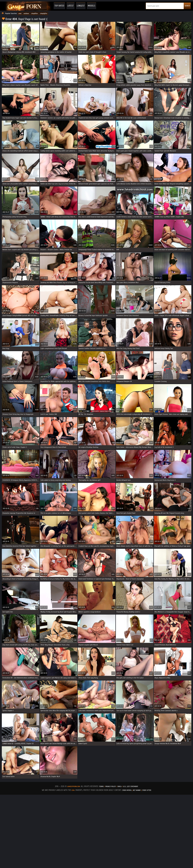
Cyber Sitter (147, 790)
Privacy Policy (111, 786)
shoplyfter (44, 13)
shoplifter (35, 13)
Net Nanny (137, 790)
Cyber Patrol (127, 790)
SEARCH (187, 6)
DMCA (119, 786)
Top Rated (59, 6)
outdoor (26, 13)
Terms (101, 786)
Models (92, 6)
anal (20, 13)
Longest (81, 6)
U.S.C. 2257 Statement (131, 786)
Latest (71, 6)
